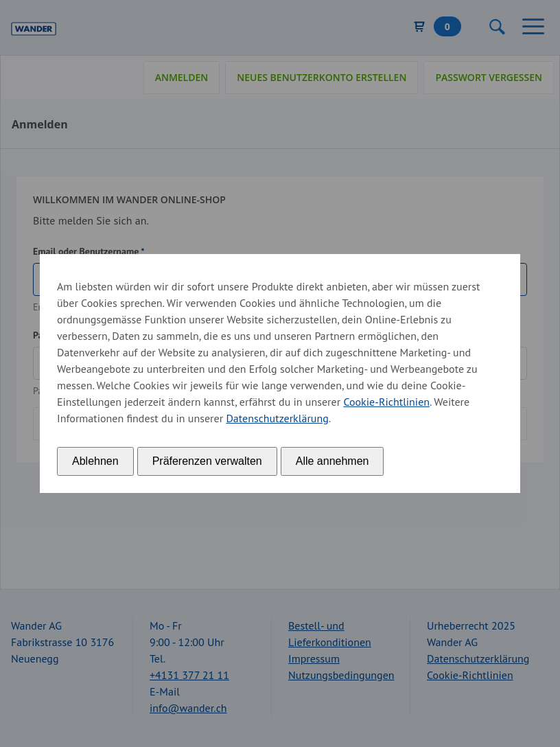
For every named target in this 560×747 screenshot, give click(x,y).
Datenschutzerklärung (277, 418)
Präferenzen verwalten (207, 461)
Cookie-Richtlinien (386, 402)
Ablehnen (95, 461)
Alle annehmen (332, 461)
